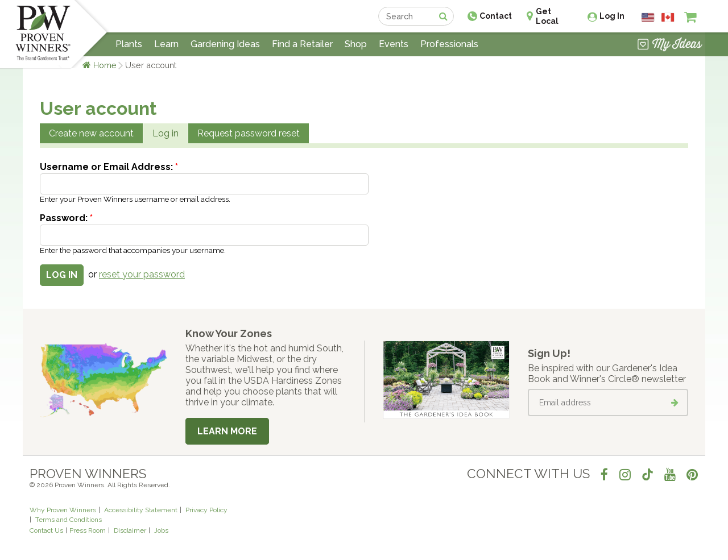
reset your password (142, 274)
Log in (166, 133)
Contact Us (46, 530)
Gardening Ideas (225, 44)
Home (105, 65)
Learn (166, 44)
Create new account (91, 133)
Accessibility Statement (141, 510)
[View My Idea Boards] (670, 45)
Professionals (449, 44)
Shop (356, 44)
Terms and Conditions (69, 520)
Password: (66, 218)
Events (394, 44)
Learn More (227, 431)
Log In (612, 16)
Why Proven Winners (63, 510)
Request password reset (249, 133)
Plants (129, 44)
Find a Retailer (302, 44)
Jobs (161, 530)
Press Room (88, 530)
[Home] (43, 34)
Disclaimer (130, 530)
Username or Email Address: (109, 167)
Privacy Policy (206, 510)
